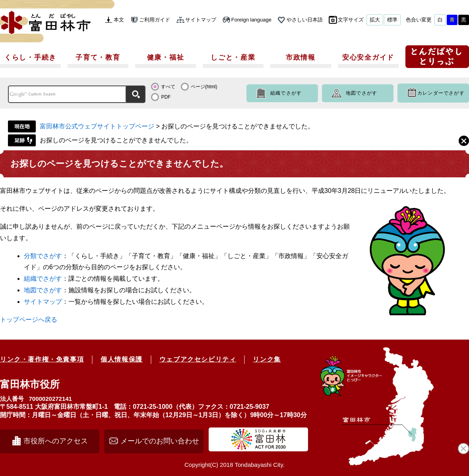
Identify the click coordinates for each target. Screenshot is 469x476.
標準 (392, 20)
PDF (166, 97)
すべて (168, 87)
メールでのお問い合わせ (160, 441)
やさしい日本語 (305, 20)
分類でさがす (43, 256)
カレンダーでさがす (441, 93)
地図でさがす (361, 93)
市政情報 (301, 57)
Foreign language (251, 20)
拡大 (375, 20)
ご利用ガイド (155, 20)
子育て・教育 (98, 57)
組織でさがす (286, 93)
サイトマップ (201, 20)
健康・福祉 (166, 57)
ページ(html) (204, 87)
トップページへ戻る (29, 320)
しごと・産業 (233, 57)
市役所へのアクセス (56, 441)
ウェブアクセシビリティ (198, 359)
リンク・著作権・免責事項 (42, 359)
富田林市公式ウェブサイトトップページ (97, 126)
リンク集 (267, 359)
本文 (119, 20)
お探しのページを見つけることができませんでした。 (116, 140)
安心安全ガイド (368, 57)
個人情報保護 (122, 359)
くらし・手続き (30, 57)
